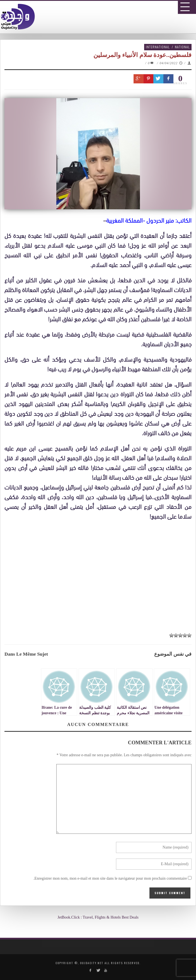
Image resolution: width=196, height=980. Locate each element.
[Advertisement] (100, 581)
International (158, 47)
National (182, 47)
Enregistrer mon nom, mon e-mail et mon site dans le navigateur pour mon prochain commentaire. (110, 878)
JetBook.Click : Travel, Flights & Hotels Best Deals (98, 917)
